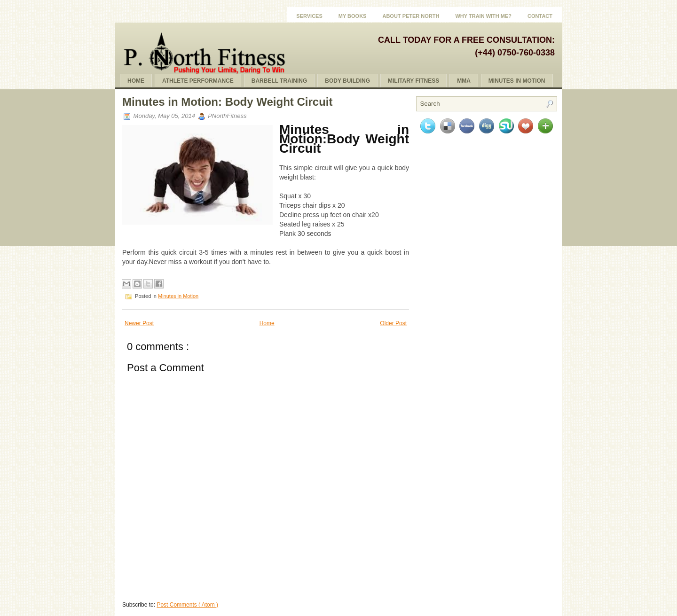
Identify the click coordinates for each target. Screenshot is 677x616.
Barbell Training (279, 81)
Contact (540, 16)
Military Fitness (413, 81)
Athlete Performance (198, 81)
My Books (353, 16)
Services (309, 16)
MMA (464, 81)
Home (136, 81)
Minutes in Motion (178, 296)
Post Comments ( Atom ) (187, 605)
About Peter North (411, 16)
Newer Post (139, 323)
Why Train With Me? (483, 16)
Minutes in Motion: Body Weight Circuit (228, 102)
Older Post (393, 323)
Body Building (347, 81)
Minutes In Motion (517, 81)
